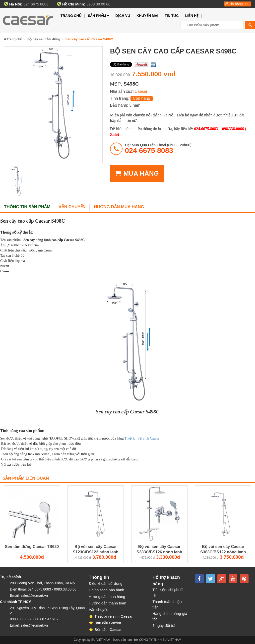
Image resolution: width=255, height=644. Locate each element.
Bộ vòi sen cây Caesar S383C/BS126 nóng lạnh (159, 549)
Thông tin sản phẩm (27, 207)
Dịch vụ (123, 16)
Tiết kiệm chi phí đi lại (168, 592)
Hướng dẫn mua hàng (119, 207)
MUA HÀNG (137, 173)
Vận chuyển (72, 207)
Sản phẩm (98, 16)
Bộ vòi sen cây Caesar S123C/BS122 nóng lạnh (96, 549)
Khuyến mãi (147, 16)
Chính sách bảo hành (106, 590)
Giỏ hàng (238, 4)
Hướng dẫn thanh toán (107, 603)
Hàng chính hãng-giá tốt (170, 616)
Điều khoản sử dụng (105, 583)
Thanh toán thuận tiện (167, 604)
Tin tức (172, 16)
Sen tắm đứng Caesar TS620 (32, 547)
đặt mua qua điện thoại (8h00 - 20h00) (158, 149)
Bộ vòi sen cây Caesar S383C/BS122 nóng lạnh (223, 549)
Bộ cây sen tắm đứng (44, 39)
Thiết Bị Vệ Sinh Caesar (142, 438)
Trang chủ (71, 16)
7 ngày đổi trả (164, 625)
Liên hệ (192, 16)
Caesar (141, 91)
